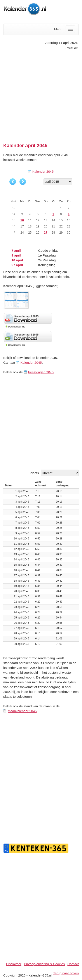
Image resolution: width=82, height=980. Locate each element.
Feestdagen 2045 (41, 372)
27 (46, 233)
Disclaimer (14, 964)
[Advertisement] (41, 94)
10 (22, 220)
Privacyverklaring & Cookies (44, 964)
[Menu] (70, 29)
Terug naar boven (66, 973)
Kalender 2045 (43, 171)
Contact (73, 964)
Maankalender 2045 (22, 711)
